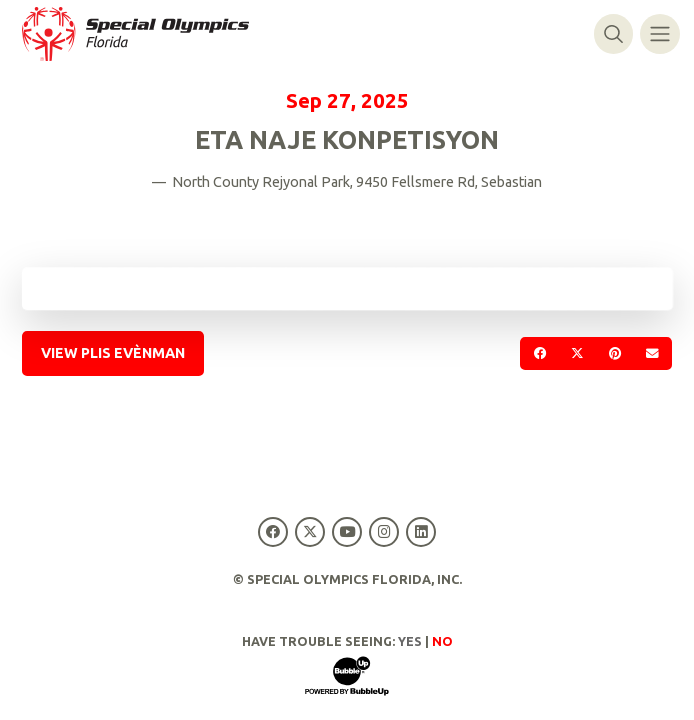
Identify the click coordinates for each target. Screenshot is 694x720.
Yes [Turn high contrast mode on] (410, 641)
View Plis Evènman (113, 353)
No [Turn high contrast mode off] (442, 641)
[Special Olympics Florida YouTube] (346, 531)
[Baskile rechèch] (613, 33)
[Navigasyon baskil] (659, 33)
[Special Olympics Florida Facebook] (272, 531)
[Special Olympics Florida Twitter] (309, 531)
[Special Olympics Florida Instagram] (384, 531)
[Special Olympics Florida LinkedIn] (421, 531)
